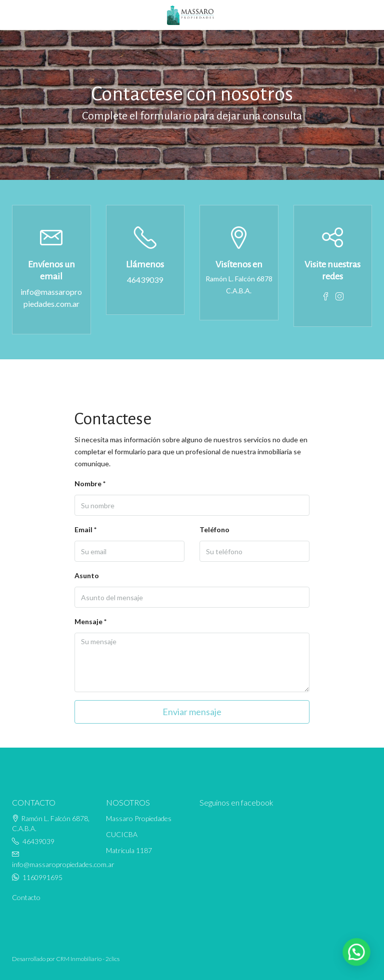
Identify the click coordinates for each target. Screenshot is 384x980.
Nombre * (90, 484)
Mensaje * (90, 621)
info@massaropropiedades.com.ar (51, 298)
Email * (85, 529)
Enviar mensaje (192, 712)
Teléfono (214, 529)
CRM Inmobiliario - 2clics (88, 959)
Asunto (87, 575)
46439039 (145, 280)
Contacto (26, 897)
